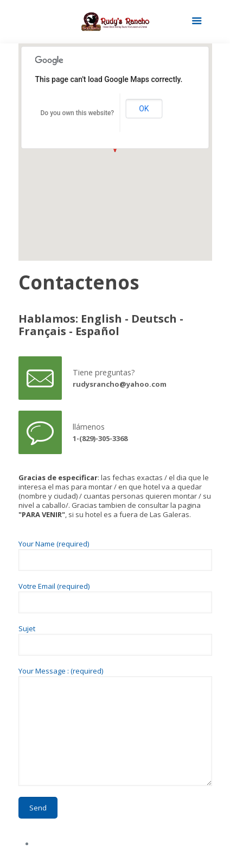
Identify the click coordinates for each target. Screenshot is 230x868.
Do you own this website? (78, 113)
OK (144, 109)
